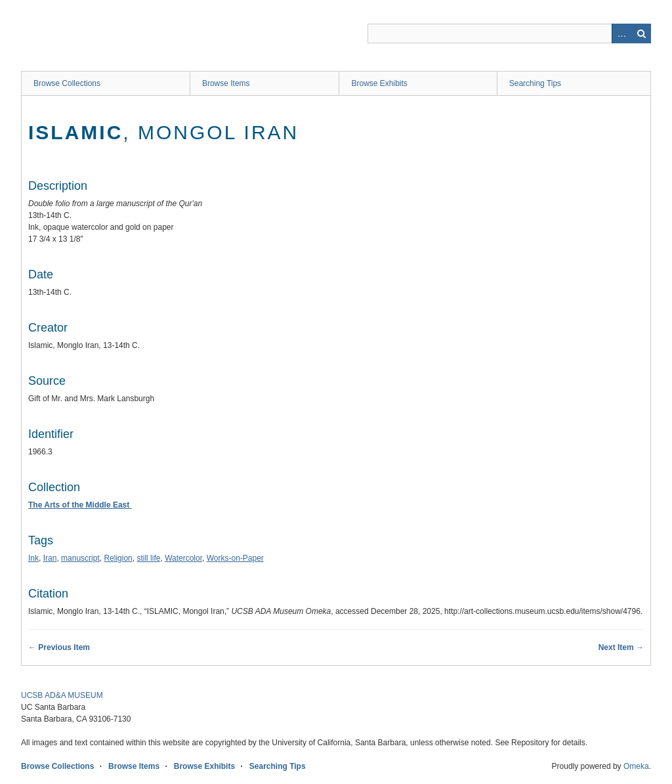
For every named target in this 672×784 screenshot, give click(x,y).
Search (641, 33)
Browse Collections (67, 83)
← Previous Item (59, 647)
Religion (118, 558)
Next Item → (621, 647)
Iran (50, 558)
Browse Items (226, 83)
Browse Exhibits (379, 83)
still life (148, 558)
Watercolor (183, 558)
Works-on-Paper (235, 558)
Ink (33, 558)
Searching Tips (535, 83)
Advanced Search (621, 33)
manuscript (80, 558)
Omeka (636, 766)
